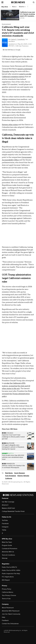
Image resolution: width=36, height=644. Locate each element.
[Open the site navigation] (6, 2)
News (15, 7)
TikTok (4, 530)
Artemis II (5, 505)
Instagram (5, 527)
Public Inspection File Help (11, 574)
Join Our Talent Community (11, 614)
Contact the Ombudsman (10, 624)
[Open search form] (34, 2)
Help (4, 617)
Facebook (5, 524)
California (9, 478)
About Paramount (8, 608)
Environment (6, 24)
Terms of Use (6, 599)
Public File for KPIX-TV (9, 567)
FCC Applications (8, 577)
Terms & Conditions (8, 555)
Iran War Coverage (8, 502)
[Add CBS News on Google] (12, 50)
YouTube (5, 520)
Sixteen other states (10, 125)
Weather (22, 7)
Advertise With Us (8, 552)
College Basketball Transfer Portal (13, 511)
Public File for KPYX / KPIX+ (11, 570)
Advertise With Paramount (11, 611)
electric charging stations (16, 250)
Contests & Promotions (10, 549)
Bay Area (5, 7)
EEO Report (6, 580)
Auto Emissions (11, 476)
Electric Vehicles (23, 476)
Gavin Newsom (20, 473)
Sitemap (5, 558)
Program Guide (7, 545)
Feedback (5, 620)
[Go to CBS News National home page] (18, 2)
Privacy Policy (7, 589)
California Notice (8, 592)
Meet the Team (7, 542)
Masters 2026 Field (8, 508)
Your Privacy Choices (9, 595)
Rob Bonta (9, 473)
